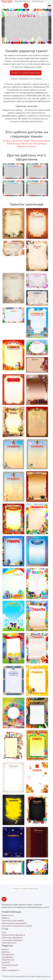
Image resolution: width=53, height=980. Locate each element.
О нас (4, 932)
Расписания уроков (10, 965)
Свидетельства (8, 960)
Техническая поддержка (12, 940)
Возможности (7, 915)
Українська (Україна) (26, 147)
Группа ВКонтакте (9, 943)
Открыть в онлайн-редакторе (26, 73)
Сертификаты (7, 957)
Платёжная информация (12, 938)
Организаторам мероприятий (14, 923)
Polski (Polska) (40, 144)
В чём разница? (38, 1)
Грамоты (5, 949)
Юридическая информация (13, 935)
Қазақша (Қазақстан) (23, 144)
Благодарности (8, 955)
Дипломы (6, 952)
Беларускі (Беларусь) (13, 141)
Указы (4, 968)
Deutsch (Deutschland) (33, 141)
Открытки (6, 962)
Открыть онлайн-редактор (25, 889)
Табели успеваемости (10, 970)
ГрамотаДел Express (22, 1)
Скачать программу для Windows (27, 79)
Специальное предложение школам (17, 926)
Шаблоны (6, 918)
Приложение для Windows (13, 921)
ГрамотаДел (7, 1)
